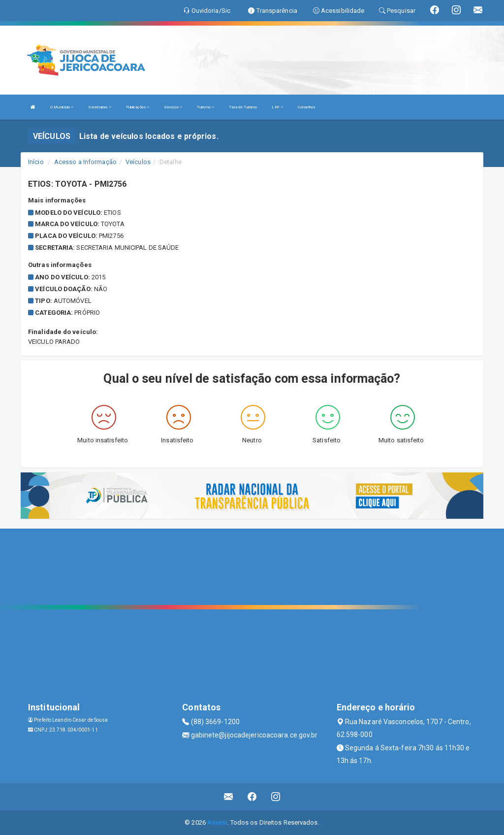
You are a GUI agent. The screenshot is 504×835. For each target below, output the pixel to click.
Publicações (138, 107)
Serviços (173, 107)
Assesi (217, 822)
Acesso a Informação (85, 162)
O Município (62, 107)
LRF (277, 107)
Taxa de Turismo (243, 107)
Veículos (138, 162)
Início (36, 162)
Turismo (205, 107)
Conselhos (306, 107)
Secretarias (99, 107)
